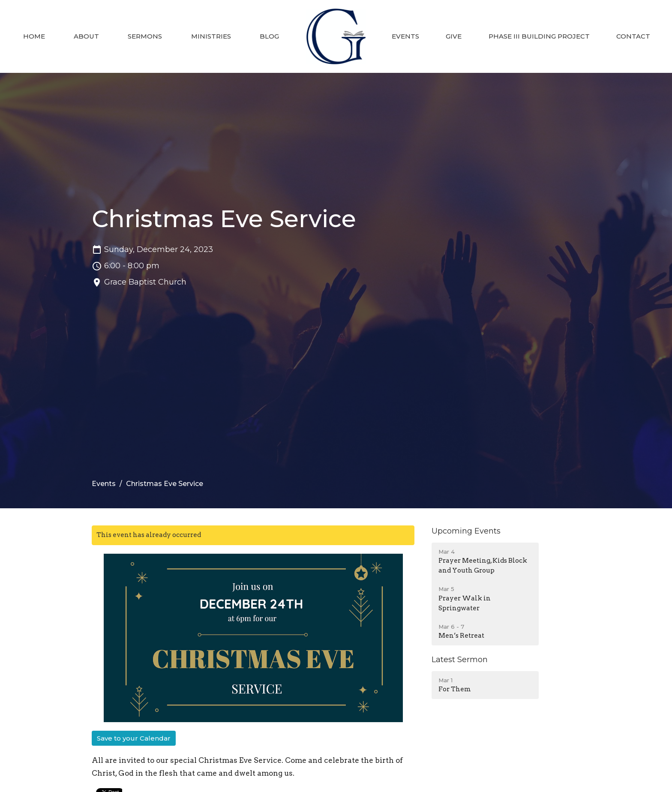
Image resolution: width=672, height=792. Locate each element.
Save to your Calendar (134, 738)
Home (34, 36)
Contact (633, 36)
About (86, 36)
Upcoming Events (466, 531)
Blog (269, 36)
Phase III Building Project (539, 36)
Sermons (145, 36)
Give (454, 36)
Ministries (211, 36)
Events (405, 36)
